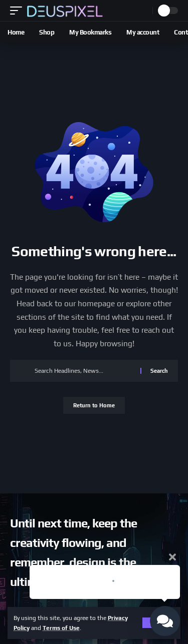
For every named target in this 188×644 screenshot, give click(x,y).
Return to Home (94, 405)
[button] (19, 11)
